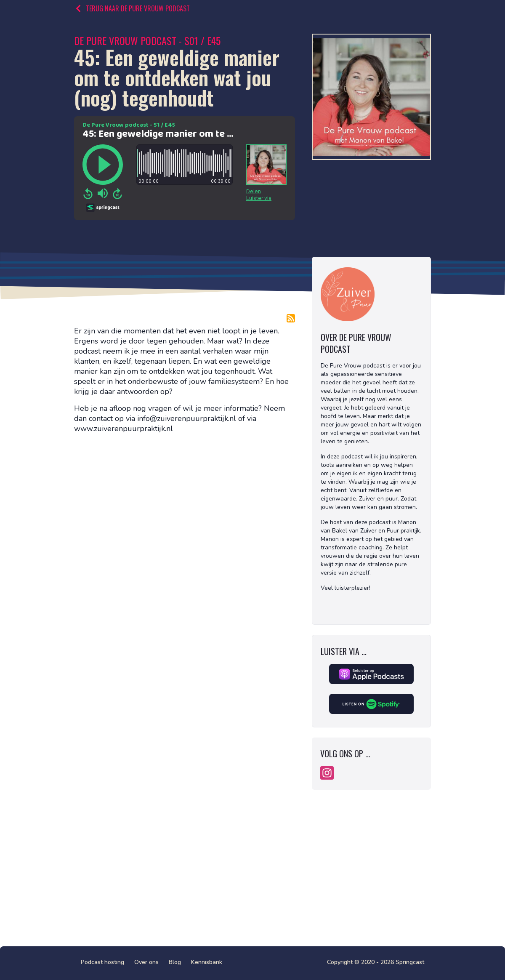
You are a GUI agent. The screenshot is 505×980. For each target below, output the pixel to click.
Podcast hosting (102, 962)
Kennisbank (207, 962)
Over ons (146, 962)
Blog (175, 962)
